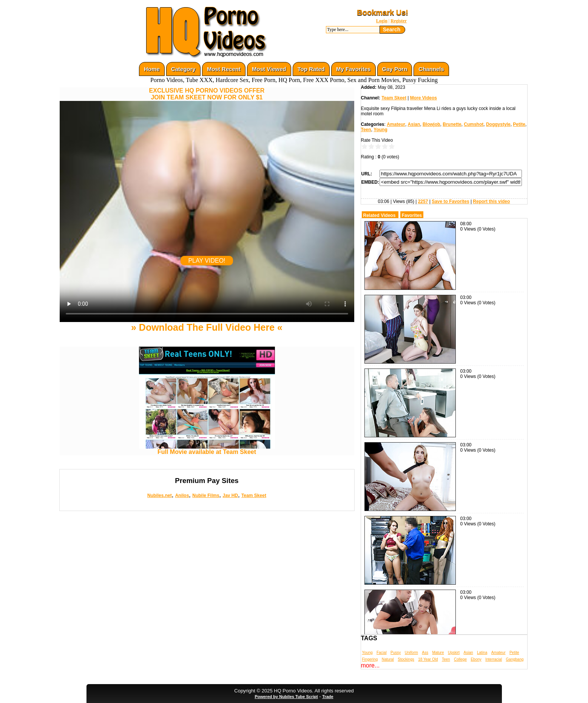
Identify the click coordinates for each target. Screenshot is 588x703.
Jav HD (230, 496)
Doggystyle (498, 124)
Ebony (476, 659)
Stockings (406, 659)
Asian (414, 124)
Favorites (412, 215)
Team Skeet (254, 496)
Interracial (494, 659)
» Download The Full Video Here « (207, 327)
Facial (382, 653)
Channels (431, 69)
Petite (519, 124)
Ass (425, 653)
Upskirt (454, 653)
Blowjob (431, 124)
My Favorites (353, 69)
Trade (328, 697)
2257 (423, 201)
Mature (438, 653)
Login (382, 21)
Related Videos (380, 215)
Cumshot (474, 124)
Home (152, 69)
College (460, 659)
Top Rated (311, 69)
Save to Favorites (450, 201)
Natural (388, 659)
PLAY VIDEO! (207, 261)
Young (380, 130)
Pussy (396, 653)
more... (370, 665)
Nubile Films (206, 496)
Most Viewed (269, 69)
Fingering (370, 659)
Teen (366, 130)
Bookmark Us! (383, 12)
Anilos (182, 496)
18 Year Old (428, 659)
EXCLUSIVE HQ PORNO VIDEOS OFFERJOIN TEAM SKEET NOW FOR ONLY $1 (207, 94)
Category (183, 69)
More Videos (424, 98)
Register (399, 21)
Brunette (452, 124)
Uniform (411, 653)
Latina (482, 653)
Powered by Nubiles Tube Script (286, 697)
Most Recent (224, 69)
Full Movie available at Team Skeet (207, 449)
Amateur (396, 124)
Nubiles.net (160, 496)
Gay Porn (395, 69)
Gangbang (515, 659)
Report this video (491, 201)
